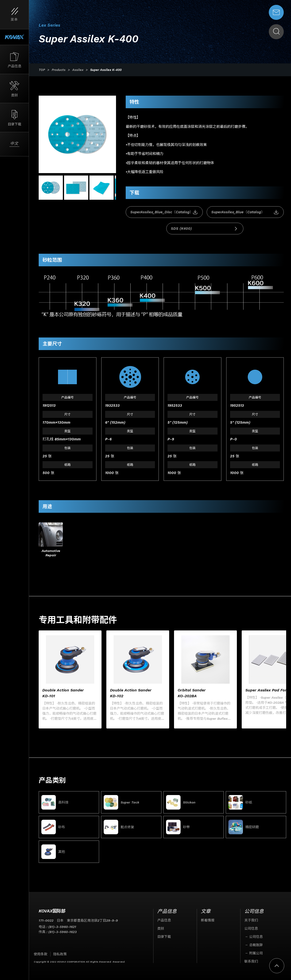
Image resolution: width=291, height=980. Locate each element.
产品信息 (164, 920)
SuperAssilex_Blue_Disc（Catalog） (164, 212)
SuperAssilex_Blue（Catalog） (245, 212)
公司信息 (251, 928)
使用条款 (41, 954)
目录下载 (164, 937)
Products (59, 70)
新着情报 (208, 920)
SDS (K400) (205, 229)
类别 (161, 928)
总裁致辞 (256, 945)
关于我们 (251, 920)
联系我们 (251, 961)
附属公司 (256, 953)
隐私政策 (60, 954)
